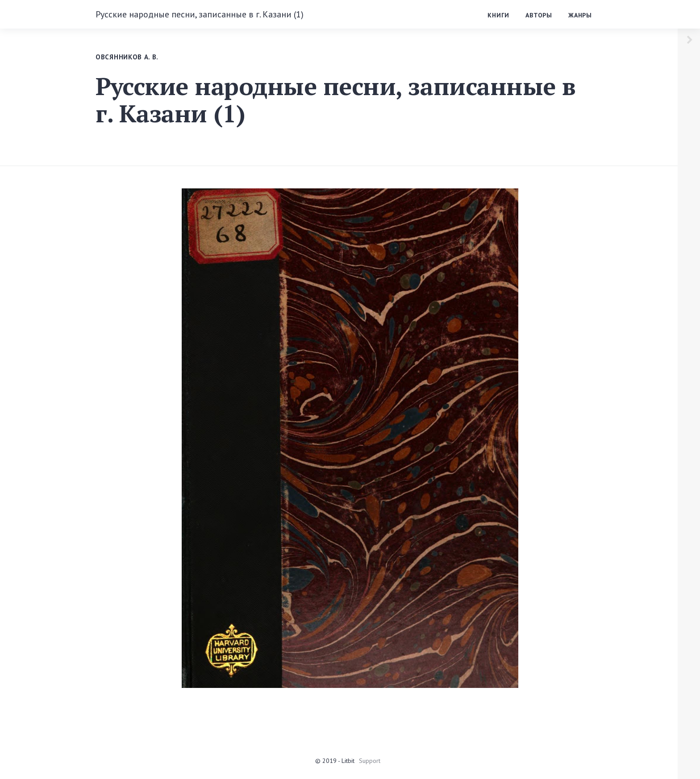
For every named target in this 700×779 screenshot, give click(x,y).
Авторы (539, 15)
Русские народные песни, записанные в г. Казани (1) (200, 14)
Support (370, 761)
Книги (498, 15)
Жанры (580, 15)
